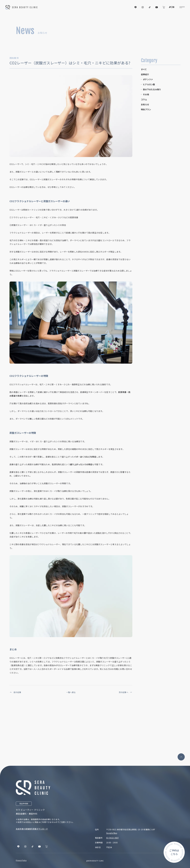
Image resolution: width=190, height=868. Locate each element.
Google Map (112, 833)
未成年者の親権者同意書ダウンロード (32, 829)
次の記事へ (126, 692)
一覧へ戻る (71, 692)
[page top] (181, 757)
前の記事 (15, 692)
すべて (144, 69)
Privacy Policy (21, 860)
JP (170, 7)
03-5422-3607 (113, 838)
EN (173, 7)
